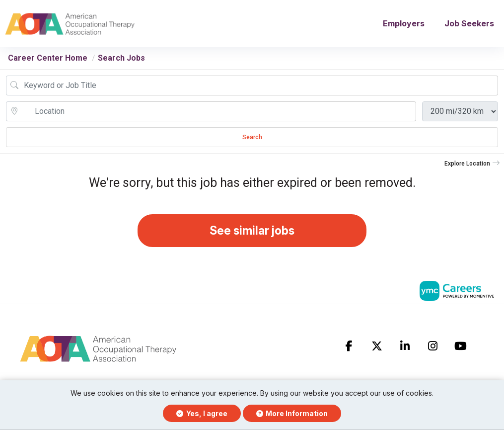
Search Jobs (121, 62)
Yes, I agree (202, 413)
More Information (292, 413)
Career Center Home (48, 62)
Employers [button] (404, 26)
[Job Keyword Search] (259, 89)
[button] (472, 168)
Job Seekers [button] (469, 26)
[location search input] (218, 115)
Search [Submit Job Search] (252, 141)
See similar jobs (252, 236)
